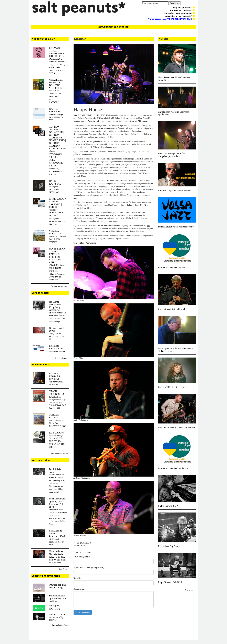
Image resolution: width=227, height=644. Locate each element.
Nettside (77, 578)
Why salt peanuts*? (184, 7)
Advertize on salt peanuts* (180, 16)
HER (110, 137)
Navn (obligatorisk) (82, 557)
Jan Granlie (81, 546)
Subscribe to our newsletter (179, 13)
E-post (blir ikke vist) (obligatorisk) (89, 568)
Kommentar (79, 589)
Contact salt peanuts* (182, 10)
